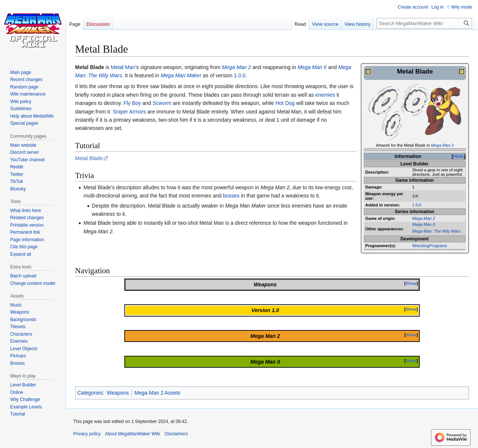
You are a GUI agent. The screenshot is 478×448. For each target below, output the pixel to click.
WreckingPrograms (430, 246)
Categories (90, 393)
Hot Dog (285, 103)
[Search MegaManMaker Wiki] (424, 23)
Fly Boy (132, 103)
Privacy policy (87, 434)
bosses (231, 196)
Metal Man (123, 67)
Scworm (162, 103)
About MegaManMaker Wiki (132, 434)
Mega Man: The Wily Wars (436, 231)
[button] (21, 254)
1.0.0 (417, 205)
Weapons (118, 393)
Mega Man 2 (442, 145)
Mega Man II (424, 224)
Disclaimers (176, 434)
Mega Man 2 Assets (157, 393)
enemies (325, 95)
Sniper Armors (129, 112)
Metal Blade (89, 158)
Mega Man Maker (181, 75)
